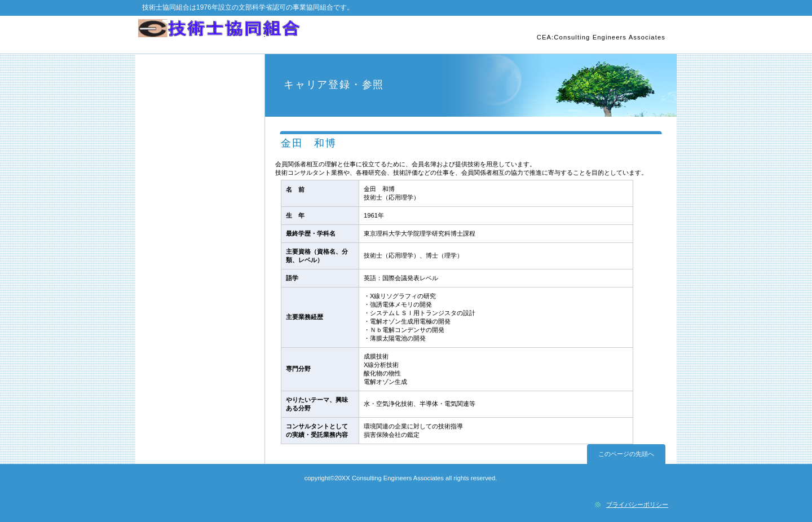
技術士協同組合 (269, 34)
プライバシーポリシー (637, 505)
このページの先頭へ (626, 454)
